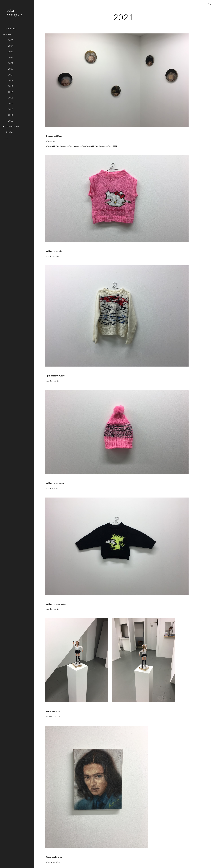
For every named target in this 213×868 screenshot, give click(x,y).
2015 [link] (11, 98)
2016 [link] (11, 92)
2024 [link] (11, 46)
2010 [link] (11, 121)
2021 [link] (11, 63)
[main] (123, 17)
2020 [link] (11, 69)
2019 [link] (11, 75)
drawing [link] (9, 132)
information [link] (11, 28)
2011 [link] (11, 115)
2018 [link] (11, 80)
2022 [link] (11, 57)
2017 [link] (11, 86)
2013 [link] (11, 109)
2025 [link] (11, 40)
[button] (210, 4)
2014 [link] (11, 103)
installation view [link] (13, 126)
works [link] (8, 34)
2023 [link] (11, 51)
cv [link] (7, 138)
